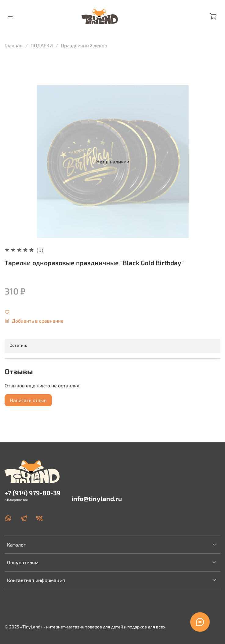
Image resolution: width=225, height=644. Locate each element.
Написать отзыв (28, 400)
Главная (14, 45)
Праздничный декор (84, 45)
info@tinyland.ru (97, 498)
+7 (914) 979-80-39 (33, 493)
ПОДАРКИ (42, 45)
